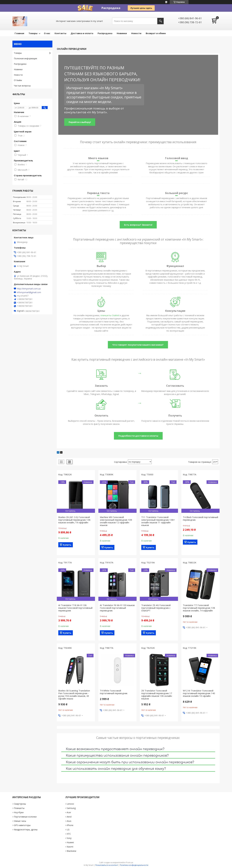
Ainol (69, 817)
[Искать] (160, 21)
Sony (69, 838)
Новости (136, 33)
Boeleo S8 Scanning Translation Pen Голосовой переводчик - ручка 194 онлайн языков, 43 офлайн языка (74, 695)
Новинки (122, 33)
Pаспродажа (105, 33)
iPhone (70, 825)
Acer (69, 812)
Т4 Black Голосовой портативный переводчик (200, 518)
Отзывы (18, 80)
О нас (47, 33)
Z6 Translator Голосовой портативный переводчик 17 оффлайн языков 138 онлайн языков (157, 695)
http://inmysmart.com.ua (29, 289)
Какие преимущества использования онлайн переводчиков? (117, 756)
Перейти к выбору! (80, 122)
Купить (67, 545)
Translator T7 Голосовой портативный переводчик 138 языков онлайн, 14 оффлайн (199, 608)
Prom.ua (129, 862)
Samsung (71, 808)
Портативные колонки (25, 817)
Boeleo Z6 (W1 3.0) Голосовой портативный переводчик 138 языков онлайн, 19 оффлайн (74, 520)
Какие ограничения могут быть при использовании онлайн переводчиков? (130, 762)
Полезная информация (25, 58)
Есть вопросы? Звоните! (138, 225)
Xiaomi (70, 847)
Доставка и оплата (82, 33)
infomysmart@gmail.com (29, 292)
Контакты (60, 33)
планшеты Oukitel (110, 315)
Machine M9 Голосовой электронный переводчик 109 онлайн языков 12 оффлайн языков (116, 521)
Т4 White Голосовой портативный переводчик (114, 692)
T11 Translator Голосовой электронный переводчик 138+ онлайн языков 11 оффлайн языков (158, 521)
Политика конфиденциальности (134, 865)
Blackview (71, 851)
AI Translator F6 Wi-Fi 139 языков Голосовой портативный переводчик (117, 608)
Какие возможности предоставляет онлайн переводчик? (115, 749)
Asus (69, 821)
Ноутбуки (19, 812)
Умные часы (20, 821)
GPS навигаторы (22, 825)
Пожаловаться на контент (107, 865)
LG (68, 830)
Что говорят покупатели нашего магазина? (138, 345)
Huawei (70, 842)
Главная (19, 33)
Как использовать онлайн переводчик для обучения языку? (116, 769)
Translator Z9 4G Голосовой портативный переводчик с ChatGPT (156, 608)
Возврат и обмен (156, 33)
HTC (69, 834)
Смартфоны (20, 804)
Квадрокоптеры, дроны (26, 830)
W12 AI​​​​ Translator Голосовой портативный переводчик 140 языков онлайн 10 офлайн (199, 693)
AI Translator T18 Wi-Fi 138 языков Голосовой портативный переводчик (75, 608)
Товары (33, 33)
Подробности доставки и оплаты (138, 436)
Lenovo (70, 804)
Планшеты (19, 808)
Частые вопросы (22, 86)
